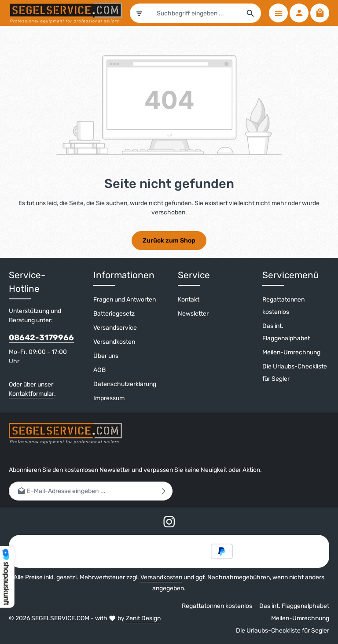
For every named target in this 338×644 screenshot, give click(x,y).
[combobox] (194, 13)
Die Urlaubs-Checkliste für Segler (295, 373)
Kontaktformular (31, 394)
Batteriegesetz (114, 314)
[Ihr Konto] (299, 13)
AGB (99, 370)
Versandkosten (114, 342)
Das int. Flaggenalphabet (286, 332)
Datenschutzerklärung (125, 384)
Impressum (109, 398)
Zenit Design (143, 618)
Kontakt (189, 300)
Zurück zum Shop (169, 241)
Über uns (106, 356)
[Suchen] (251, 13)
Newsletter (193, 314)
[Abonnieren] (164, 491)
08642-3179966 (41, 338)
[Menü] (278, 13)
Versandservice (115, 328)
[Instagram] (169, 523)
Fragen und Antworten (125, 300)
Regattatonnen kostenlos (283, 306)
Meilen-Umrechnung (291, 352)
